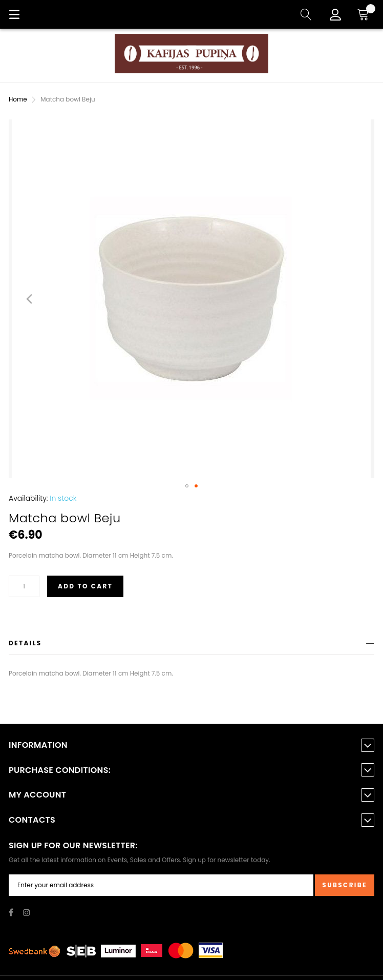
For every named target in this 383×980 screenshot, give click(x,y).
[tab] (192, 645)
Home (18, 99)
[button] (29, 299)
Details (25, 643)
